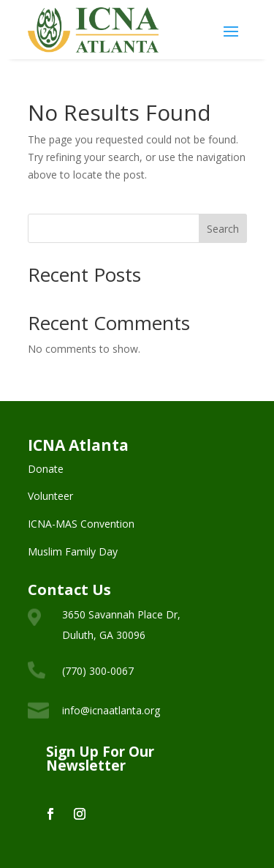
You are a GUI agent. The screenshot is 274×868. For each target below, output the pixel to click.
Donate (46, 469)
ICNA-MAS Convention (81, 524)
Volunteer (50, 496)
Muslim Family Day (73, 551)
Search (223, 229)
